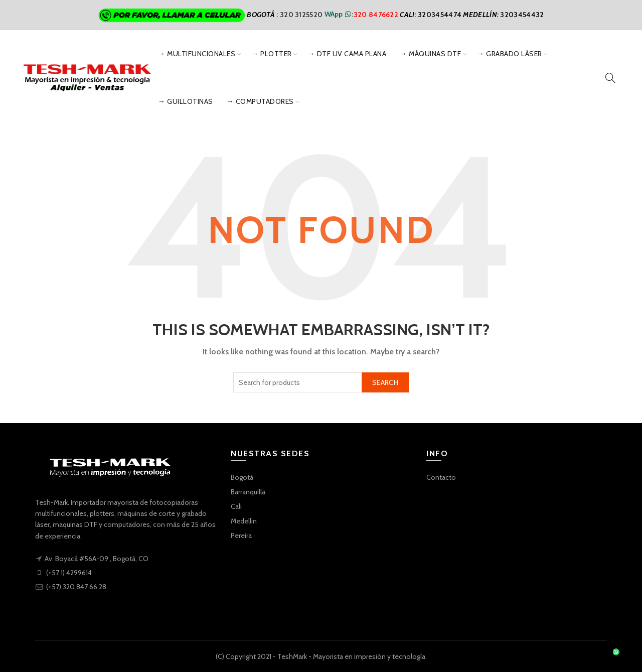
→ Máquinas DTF (430, 54)
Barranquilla (248, 492)
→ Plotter (272, 54)
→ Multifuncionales (197, 54)
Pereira (241, 535)
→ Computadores (260, 101)
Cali (236, 506)
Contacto (441, 477)
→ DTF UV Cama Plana (347, 54)
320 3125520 (302, 14)
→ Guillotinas (186, 101)
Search (385, 382)
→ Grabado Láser (510, 54)
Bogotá (242, 477)
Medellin (244, 521)
